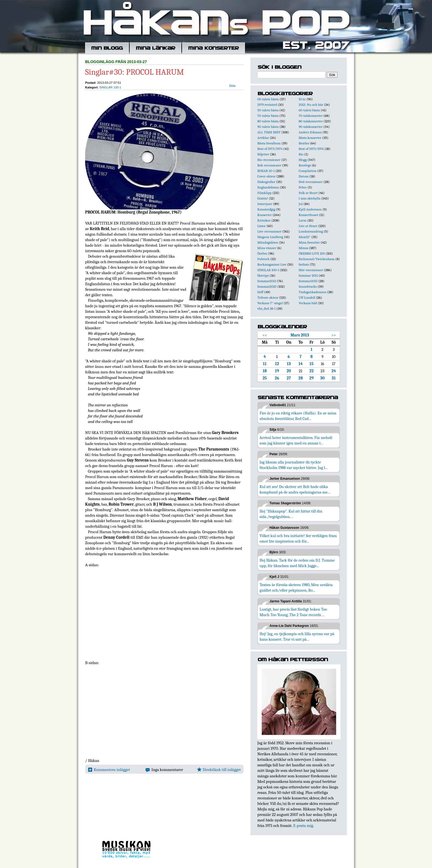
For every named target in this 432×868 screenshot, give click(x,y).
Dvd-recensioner (311, 182)
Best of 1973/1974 (270, 149)
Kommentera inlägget (109, 770)
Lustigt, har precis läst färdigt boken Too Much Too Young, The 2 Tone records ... (293, 612)
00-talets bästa (268, 99)
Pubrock (263, 259)
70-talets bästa (268, 116)
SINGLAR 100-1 (110, 87)
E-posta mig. (303, 826)
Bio (301, 154)
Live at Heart (308, 226)
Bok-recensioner (269, 165)
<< (265, 335)
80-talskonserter (311, 121)
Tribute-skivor (268, 297)
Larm (303, 220)
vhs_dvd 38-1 (266, 308)
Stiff (260, 292)
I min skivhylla (310, 198)
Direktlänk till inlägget (219, 770)
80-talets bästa (268, 121)
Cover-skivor (266, 176)
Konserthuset (308, 215)
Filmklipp (264, 193)
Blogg (303, 160)
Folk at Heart (308, 193)
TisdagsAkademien (312, 292)
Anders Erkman (310, 132)
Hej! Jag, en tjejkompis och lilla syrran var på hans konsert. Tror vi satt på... (297, 637)
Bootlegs (305, 165)
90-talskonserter (311, 127)
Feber (303, 187)
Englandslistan (268, 187)
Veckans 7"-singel (270, 303)
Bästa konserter (310, 138)
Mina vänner (267, 248)
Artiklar (263, 138)
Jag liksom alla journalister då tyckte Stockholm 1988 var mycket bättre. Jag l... (294, 465)
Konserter (264, 215)
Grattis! (263, 198)
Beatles (304, 143)
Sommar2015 (308, 281)
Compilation (308, 171)
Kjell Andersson (310, 209)
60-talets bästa (309, 110)
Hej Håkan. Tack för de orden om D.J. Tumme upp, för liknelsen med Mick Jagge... (297, 563)
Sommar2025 (267, 286)
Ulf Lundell (307, 297)
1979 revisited (267, 105)
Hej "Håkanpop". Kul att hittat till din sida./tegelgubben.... (291, 514)
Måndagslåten (268, 242)
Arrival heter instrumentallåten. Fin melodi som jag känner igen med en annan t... (296, 440)
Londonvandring (311, 231)
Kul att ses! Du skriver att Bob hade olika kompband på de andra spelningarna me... (295, 489)
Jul (301, 204)
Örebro (262, 253)
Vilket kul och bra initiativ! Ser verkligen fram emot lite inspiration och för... (298, 538)
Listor (262, 226)
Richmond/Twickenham (317, 259)
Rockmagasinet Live (272, 264)
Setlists (304, 264)
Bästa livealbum (269, 143)
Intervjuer (265, 204)
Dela (232, 86)
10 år (302, 99)
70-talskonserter (311, 116)
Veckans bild (308, 303)
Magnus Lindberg (270, 237)
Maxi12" (305, 237)
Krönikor (264, 220)
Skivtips (263, 275)
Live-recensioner (269, 231)
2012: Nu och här (311, 105)
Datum (304, 176)
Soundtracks (308, 286)
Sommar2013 (267, 281)
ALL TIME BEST (269, 132)
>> (334, 335)
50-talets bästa (268, 110)
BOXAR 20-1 (266, 171)
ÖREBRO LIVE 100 (312, 253)
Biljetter (263, 154)
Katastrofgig (266, 209)
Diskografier (266, 182)
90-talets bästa (268, 127)
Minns (303, 248)
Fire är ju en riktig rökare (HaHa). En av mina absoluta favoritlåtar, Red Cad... (298, 416)
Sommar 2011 (308, 275)
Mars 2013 (300, 335)
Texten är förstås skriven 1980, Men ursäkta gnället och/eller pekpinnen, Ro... (296, 587)
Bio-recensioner (269, 160)
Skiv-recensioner (311, 270)
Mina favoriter (309, 242)
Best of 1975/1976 (311, 149)
